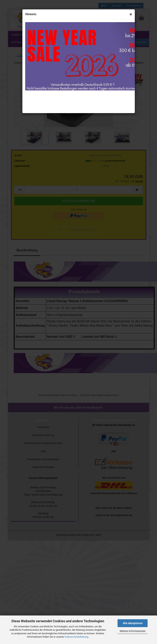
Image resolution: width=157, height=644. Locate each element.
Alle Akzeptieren (133, 623)
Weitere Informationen (133, 631)
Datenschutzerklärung (76, 637)
